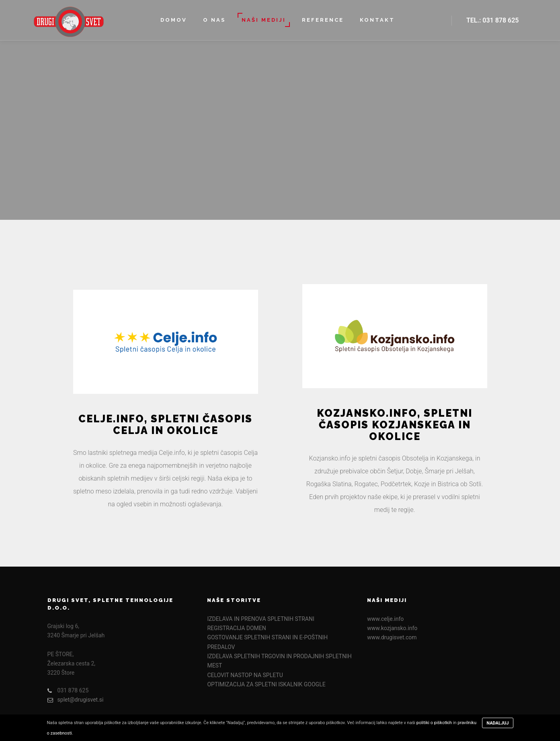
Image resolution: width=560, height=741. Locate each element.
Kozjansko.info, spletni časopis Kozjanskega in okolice (395, 425)
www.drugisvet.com (392, 637)
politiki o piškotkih (434, 723)
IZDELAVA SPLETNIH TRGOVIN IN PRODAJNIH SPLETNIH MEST (279, 661)
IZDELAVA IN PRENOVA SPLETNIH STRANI (261, 619)
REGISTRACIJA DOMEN (236, 628)
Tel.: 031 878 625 (493, 20)
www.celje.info (385, 619)
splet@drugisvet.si (76, 700)
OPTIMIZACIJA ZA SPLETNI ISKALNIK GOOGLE (266, 684)
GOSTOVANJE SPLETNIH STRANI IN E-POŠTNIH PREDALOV (267, 642)
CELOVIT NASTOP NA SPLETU (245, 675)
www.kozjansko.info (392, 628)
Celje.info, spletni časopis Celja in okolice (165, 425)
